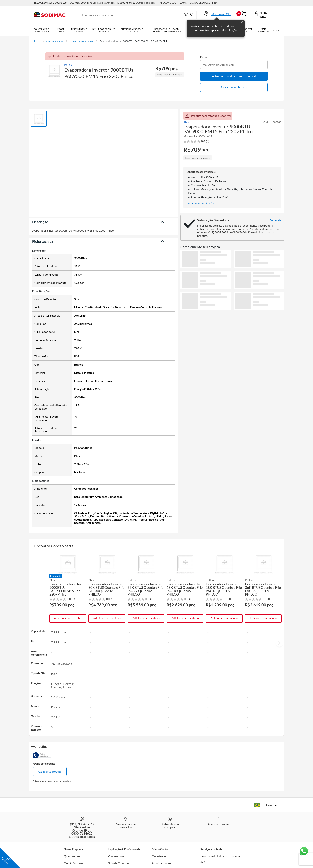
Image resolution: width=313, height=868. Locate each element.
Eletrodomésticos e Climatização (132, 30)
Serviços (278, 30)
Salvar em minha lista (234, 87)
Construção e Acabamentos (41, 30)
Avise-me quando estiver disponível (234, 76)
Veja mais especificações (201, 204)
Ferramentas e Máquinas (79, 30)
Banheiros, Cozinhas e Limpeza (104, 30)
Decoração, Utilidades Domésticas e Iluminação (167, 30)
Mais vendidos (263, 30)
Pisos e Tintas (61, 30)
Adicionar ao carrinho (68, 618)
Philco (68, 65)
